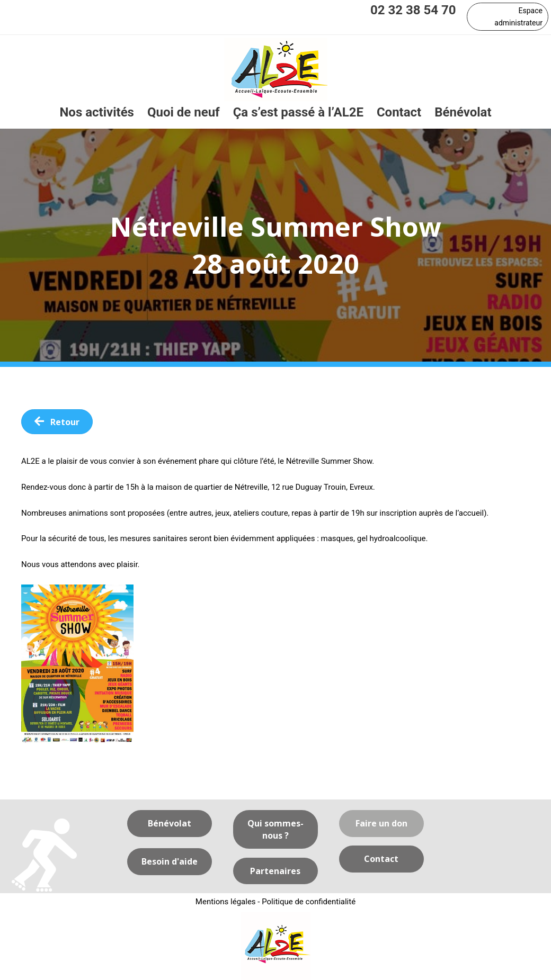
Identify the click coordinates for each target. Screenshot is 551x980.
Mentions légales (226, 902)
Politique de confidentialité (309, 902)
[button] (508, 17)
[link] (97, 113)
